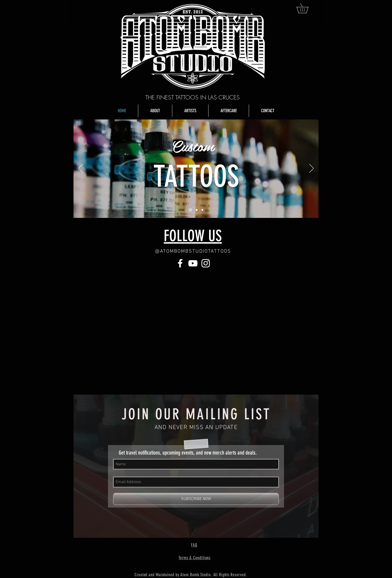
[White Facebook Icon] (180, 263)
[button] (307, 8)
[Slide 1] (190, 210)
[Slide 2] (197, 210)
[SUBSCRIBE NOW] (196, 499)
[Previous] (80, 169)
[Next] (311, 169)
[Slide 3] (202, 210)
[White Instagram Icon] (206, 263)
